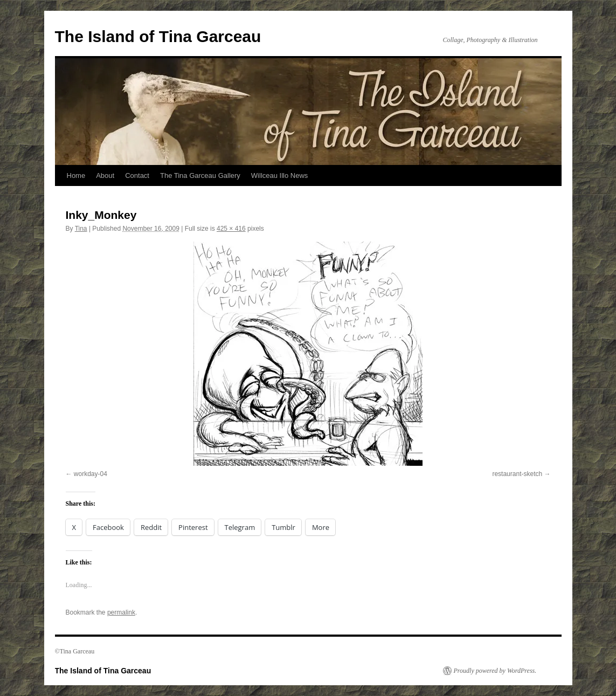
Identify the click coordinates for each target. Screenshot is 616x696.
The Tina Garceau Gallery (200, 175)
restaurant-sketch (517, 474)
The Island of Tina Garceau (158, 36)
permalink (121, 612)
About (105, 175)
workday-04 (91, 474)
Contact (137, 175)
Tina (81, 229)
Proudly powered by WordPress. (495, 671)
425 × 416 (231, 229)
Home (76, 175)
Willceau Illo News (279, 175)
